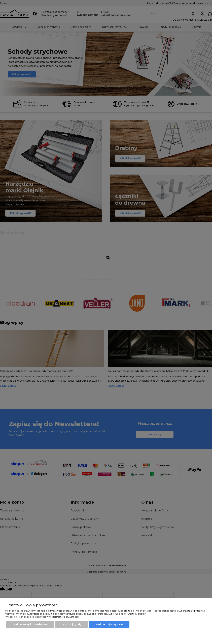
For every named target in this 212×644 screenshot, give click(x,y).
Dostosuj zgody (72, 624)
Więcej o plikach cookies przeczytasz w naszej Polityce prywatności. (42, 617)
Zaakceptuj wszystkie (109, 624)
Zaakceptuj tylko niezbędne (30, 624)
